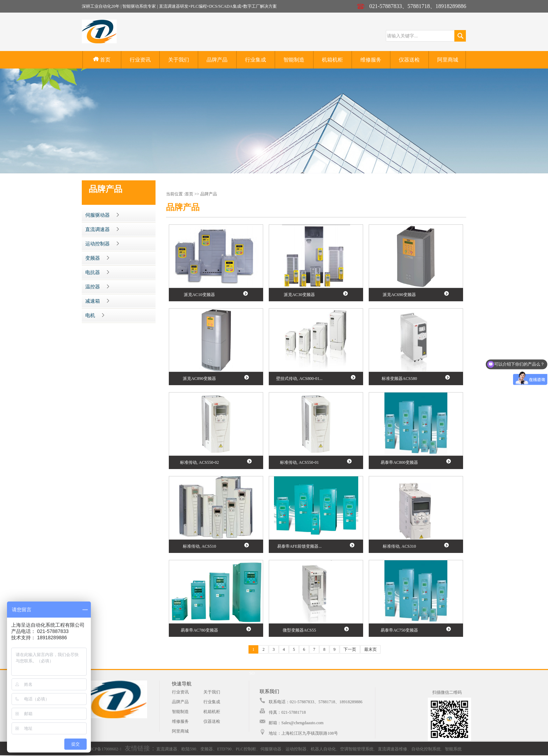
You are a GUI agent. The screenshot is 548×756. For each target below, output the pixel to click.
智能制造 (294, 60)
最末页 (370, 649)
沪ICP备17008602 (102, 749)
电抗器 (97, 272)
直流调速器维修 (392, 749)
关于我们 (179, 60)
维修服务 (371, 60)
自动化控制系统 (426, 749)
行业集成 (255, 60)
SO (252, 673)
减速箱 (97, 301)
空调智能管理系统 (357, 749)
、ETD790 (222, 749)
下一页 (350, 649)
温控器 (97, 287)
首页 (102, 60)
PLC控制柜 (246, 749)
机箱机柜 (332, 60)
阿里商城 (448, 60)
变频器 (97, 258)
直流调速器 (102, 229)
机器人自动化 (323, 749)
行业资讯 (140, 60)
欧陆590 (189, 749)
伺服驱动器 (102, 215)
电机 (95, 315)
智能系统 (453, 749)
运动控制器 (102, 244)
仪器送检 (409, 60)
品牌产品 (217, 60)
